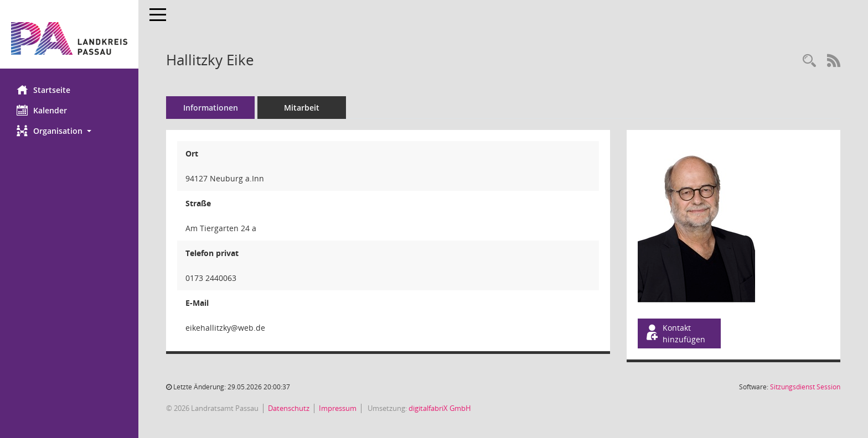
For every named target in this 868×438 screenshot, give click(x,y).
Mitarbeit (302, 108)
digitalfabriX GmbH (440, 408)
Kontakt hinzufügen (675, 333)
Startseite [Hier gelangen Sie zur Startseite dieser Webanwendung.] (43, 90)
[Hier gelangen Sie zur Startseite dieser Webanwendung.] (69, 38)
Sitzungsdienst (805, 387)
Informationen (211, 108)
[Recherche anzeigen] (809, 61)
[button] (69, 131)
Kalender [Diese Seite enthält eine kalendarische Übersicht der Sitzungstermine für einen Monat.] (42, 110)
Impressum (338, 408)
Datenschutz (289, 408)
